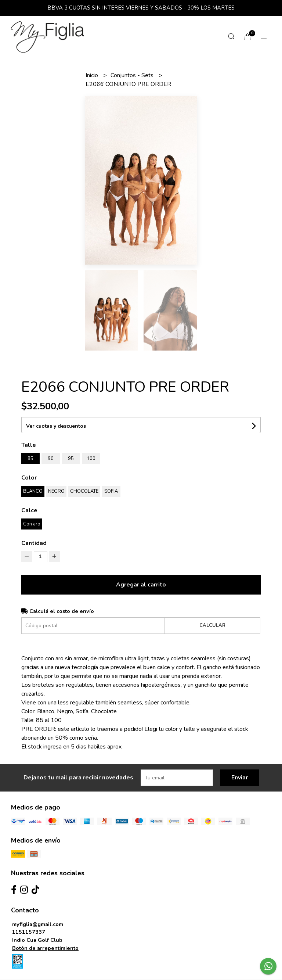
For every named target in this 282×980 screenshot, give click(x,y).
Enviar (240, 778)
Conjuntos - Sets (133, 75)
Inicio (93, 75)
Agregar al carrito (141, 585)
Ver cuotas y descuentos (56, 426)
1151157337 (29, 932)
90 (51, 459)
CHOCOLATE (84, 491)
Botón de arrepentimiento (45, 948)
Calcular (212, 625)
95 (71, 459)
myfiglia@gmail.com (38, 924)
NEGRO (56, 491)
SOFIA (111, 491)
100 (91, 459)
